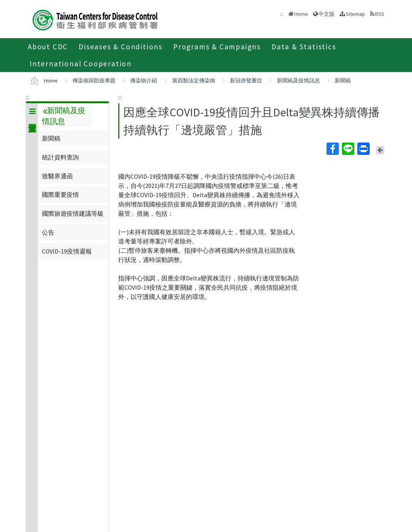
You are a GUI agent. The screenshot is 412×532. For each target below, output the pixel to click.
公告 (48, 232)
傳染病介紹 (144, 81)
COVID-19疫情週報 (67, 251)
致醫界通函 (57, 176)
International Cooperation (81, 64)
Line (348, 149)
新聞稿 (343, 81)
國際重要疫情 (60, 195)
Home (301, 14)
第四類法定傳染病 (194, 81)
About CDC (48, 47)
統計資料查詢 (60, 157)
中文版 (327, 14)
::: (28, 97)
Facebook (332, 149)
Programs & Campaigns (217, 47)
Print (363, 149)
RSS (380, 14)
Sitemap (355, 14)
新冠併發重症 (246, 81)
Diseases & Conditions (121, 47)
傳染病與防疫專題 (94, 81)
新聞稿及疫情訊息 (298, 81)
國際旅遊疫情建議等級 (73, 213)
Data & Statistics (304, 47)
